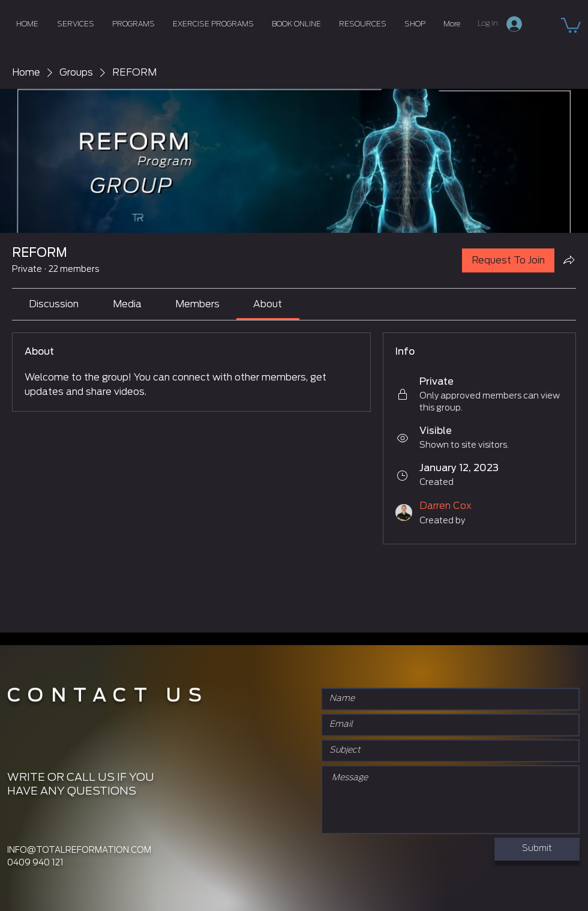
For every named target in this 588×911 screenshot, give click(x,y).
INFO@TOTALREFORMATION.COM (79, 850)
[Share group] (569, 260)
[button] (571, 25)
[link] (54, 304)
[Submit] (537, 849)
